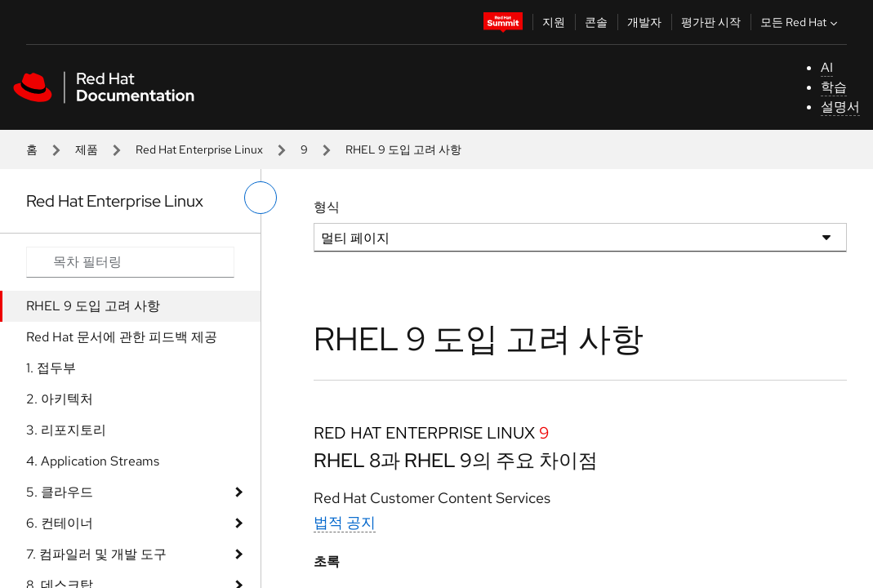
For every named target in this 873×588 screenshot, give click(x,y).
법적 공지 (345, 522)
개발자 (644, 22)
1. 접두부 (51, 368)
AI (827, 67)
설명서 (840, 107)
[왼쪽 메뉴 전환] (261, 198)
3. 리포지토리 (66, 430)
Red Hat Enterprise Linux (199, 149)
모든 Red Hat (801, 22)
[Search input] (130, 262)
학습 (834, 87)
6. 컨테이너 (60, 523)
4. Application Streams (93, 461)
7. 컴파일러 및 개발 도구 (96, 554)
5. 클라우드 (60, 492)
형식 (327, 207)
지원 (554, 22)
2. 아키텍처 (60, 399)
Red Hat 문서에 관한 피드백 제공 (122, 337)
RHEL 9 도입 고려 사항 (93, 306)
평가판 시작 (711, 22)
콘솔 (596, 22)
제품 (87, 149)
